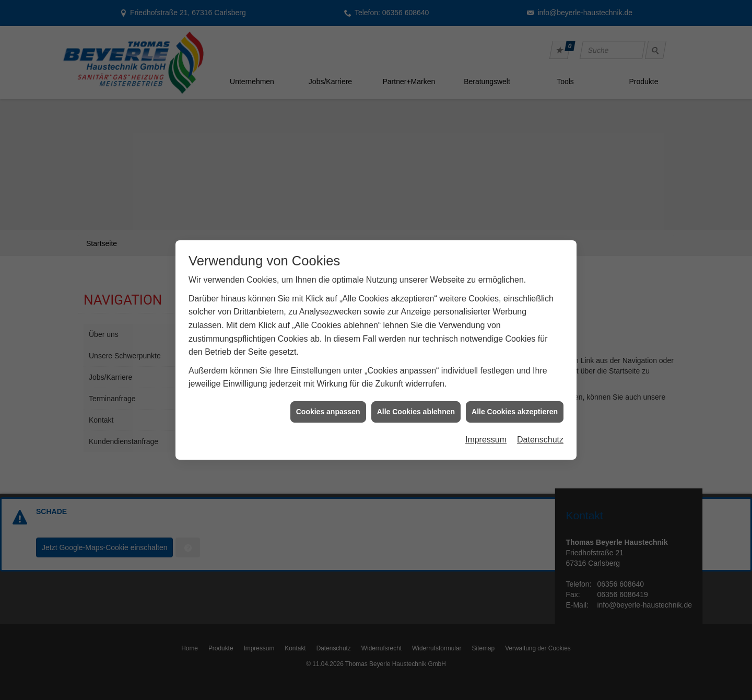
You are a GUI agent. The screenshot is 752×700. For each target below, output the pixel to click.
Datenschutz (540, 428)
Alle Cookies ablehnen (416, 400)
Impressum (486, 428)
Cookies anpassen (328, 400)
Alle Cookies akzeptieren (515, 400)
